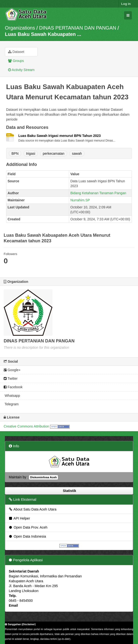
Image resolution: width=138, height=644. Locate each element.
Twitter (11, 378)
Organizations (20, 28)
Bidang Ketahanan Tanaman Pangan (98, 193)
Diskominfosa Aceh (43, 477)
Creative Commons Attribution (26, 426)
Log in (126, 4)
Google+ (12, 370)
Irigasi (31, 153)
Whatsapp (12, 396)
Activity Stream (21, 70)
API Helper (19, 518)
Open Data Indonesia (27, 536)
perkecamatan (54, 153)
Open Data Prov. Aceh (28, 527)
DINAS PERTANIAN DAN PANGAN (78, 28)
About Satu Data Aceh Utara (32, 509)
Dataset (16, 52)
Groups (16, 61)
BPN (15, 153)
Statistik (69, 491)
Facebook (13, 387)
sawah (77, 153)
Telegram (11, 404)
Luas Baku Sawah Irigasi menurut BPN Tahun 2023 (59, 136)
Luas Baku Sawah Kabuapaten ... (43, 34)
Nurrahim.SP (80, 200)
